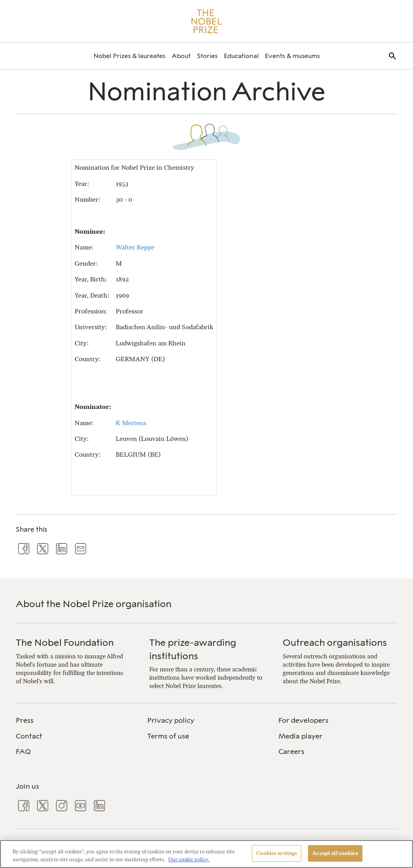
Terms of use (168, 736)
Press (25, 720)
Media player (300, 736)
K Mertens (131, 423)
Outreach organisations (335, 642)
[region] (206, 854)
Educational (241, 56)
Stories (207, 56)
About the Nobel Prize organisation (94, 604)
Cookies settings (277, 853)
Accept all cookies (335, 853)
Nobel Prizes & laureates (130, 56)
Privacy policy (171, 720)
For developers (303, 720)
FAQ (23, 752)
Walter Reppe (135, 247)
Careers (291, 752)
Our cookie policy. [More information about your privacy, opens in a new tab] (189, 860)
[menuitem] (130, 56)
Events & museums (292, 56)
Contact (29, 736)
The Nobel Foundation (65, 642)
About (181, 56)
